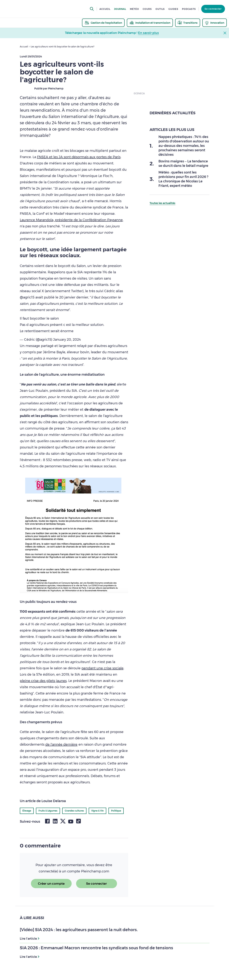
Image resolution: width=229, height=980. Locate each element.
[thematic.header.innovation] (215, 23)
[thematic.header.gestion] (103, 23)
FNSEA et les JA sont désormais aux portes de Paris (79, 157)
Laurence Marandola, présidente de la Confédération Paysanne (71, 220)
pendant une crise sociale (102, 668)
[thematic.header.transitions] (188, 23)
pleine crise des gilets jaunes (43, 681)
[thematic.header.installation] (150, 23)
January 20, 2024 (67, 340)
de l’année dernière (61, 744)
